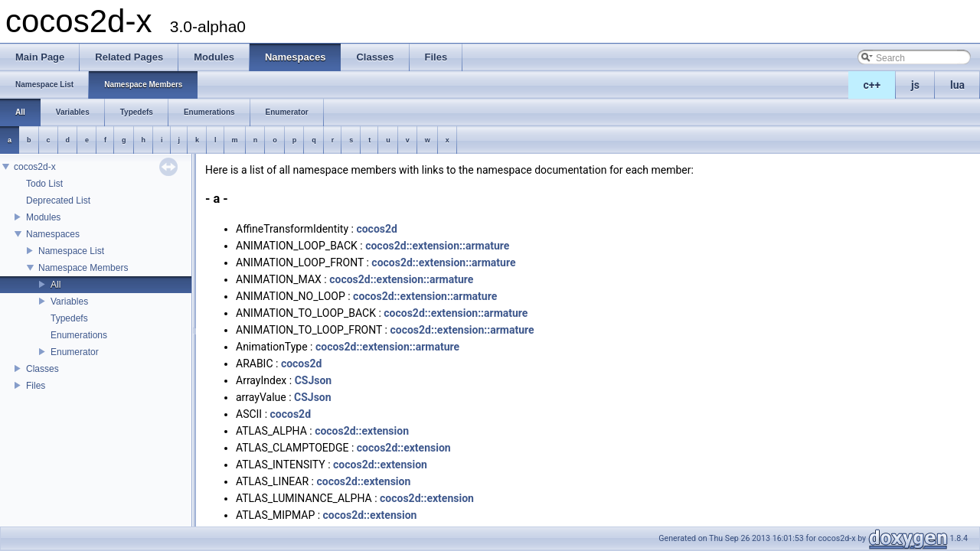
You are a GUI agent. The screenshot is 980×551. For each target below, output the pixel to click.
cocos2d (377, 229)
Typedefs (69, 318)
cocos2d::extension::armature (437, 246)
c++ (872, 85)
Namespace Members (83, 268)
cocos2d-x (35, 167)
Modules (43, 217)
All (56, 285)
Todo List (44, 184)
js (915, 85)
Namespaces (53, 234)
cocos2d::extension (362, 431)
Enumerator (75, 352)
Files (36, 386)
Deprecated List (58, 201)
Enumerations (79, 335)
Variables (69, 302)
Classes (42, 369)
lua (957, 85)
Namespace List (71, 251)
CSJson (314, 380)
